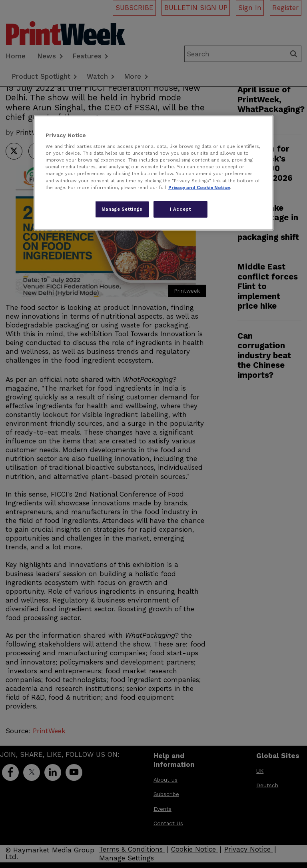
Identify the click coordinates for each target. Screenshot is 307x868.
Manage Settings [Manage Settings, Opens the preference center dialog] (122, 209)
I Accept (181, 209)
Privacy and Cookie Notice (199, 187)
